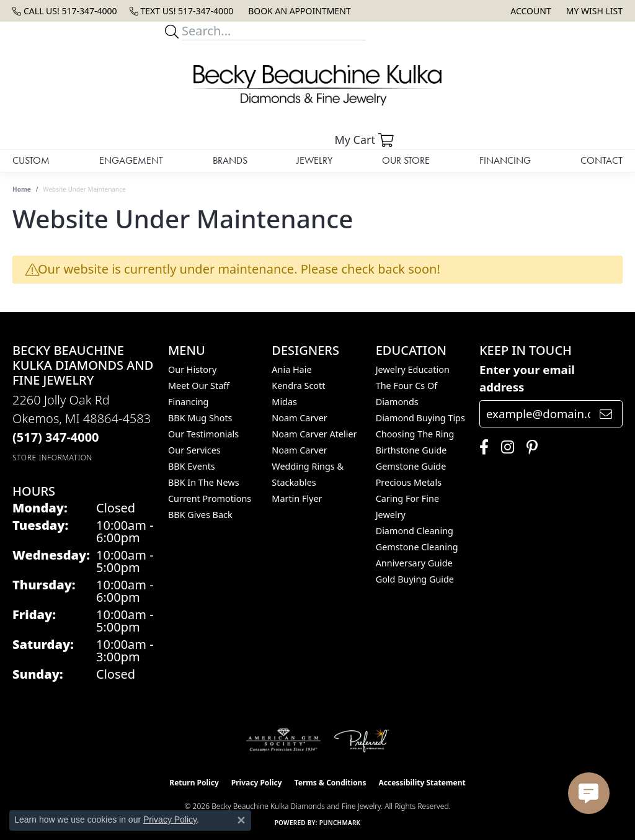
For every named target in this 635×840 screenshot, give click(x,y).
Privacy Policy (257, 783)
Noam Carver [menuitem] (299, 418)
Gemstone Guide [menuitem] (411, 466)
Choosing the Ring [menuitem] (415, 434)
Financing (505, 160)
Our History (192, 369)
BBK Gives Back (200, 515)
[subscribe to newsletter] (606, 414)
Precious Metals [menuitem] (409, 482)
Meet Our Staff (199, 386)
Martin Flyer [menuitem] (297, 498)
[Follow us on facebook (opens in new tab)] (481, 447)
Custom (31, 160)
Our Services (194, 450)
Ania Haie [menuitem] (291, 369)
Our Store (406, 160)
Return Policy (194, 783)
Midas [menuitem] (284, 402)
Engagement (131, 160)
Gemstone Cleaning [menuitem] (417, 547)
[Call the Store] (56, 437)
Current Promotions (210, 498)
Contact (602, 160)
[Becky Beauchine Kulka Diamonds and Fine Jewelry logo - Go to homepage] (317, 85)
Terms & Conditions (331, 783)
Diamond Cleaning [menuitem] (415, 531)
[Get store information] (52, 458)
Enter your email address (527, 378)
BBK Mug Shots (200, 418)
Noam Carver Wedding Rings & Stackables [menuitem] (308, 466)
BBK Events (192, 466)
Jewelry (314, 160)
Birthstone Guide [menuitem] (411, 450)
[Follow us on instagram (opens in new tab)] (504, 447)
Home (22, 189)
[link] (65, 11)
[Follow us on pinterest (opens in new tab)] (529, 447)
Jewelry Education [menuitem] (413, 369)
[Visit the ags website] (284, 740)
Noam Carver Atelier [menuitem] (314, 434)
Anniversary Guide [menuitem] (414, 563)
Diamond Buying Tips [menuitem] (420, 418)
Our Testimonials (203, 434)
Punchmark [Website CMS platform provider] (340, 823)
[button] (529, 11)
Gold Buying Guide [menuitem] (415, 579)
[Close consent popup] (241, 820)
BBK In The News (204, 482)
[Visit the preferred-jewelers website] (362, 740)
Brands (230, 160)
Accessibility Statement (422, 783)
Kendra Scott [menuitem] (298, 386)
